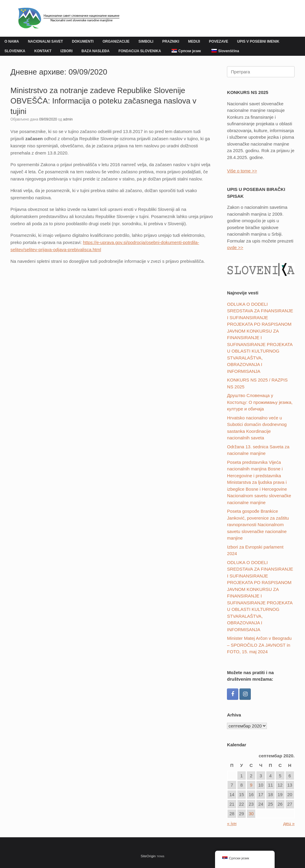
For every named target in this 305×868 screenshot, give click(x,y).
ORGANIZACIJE (116, 41)
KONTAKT (43, 51)
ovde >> (235, 247)
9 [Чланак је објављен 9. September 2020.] (251, 785)
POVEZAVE (219, 41)
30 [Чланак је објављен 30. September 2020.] (251, 814)
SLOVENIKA (15, 51)
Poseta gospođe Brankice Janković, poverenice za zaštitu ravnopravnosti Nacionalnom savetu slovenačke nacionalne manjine (258, 525)
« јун (232, 823)
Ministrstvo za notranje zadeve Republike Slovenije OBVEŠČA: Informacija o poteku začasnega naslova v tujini (103, 101)
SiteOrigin (148, 856)
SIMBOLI (146, 41)
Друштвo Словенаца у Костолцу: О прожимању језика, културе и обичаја (260, 402)
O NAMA (12, 41)
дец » (289, 823)
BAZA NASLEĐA (95, 51)
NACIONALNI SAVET (46, 41)
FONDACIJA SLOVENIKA (140, 51)
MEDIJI (194, 41)
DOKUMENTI (83, 41)
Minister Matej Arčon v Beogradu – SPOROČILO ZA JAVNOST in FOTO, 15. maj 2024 (259, 645)
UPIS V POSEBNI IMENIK (258, 41)
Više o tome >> (242, 171)
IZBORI (67, 51)
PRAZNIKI (171, 41)
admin (68, 119)
